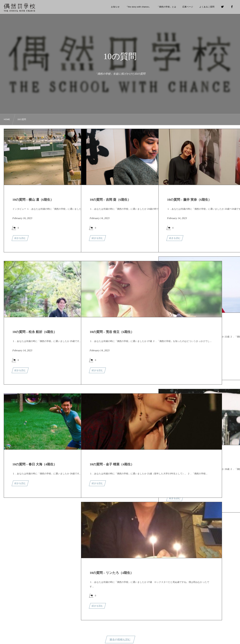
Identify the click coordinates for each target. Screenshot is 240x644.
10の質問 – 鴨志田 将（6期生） (189, 327)
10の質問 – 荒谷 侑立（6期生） (112, 332)
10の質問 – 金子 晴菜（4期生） (112, 464)
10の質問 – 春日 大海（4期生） (34, 464)
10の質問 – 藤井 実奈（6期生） (189, 200)
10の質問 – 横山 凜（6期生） (33, 200)
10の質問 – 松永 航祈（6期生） (34, 332)
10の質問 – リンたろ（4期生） (111, 573)
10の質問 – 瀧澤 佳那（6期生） (189, 460)
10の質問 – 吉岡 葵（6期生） (110, 200)
